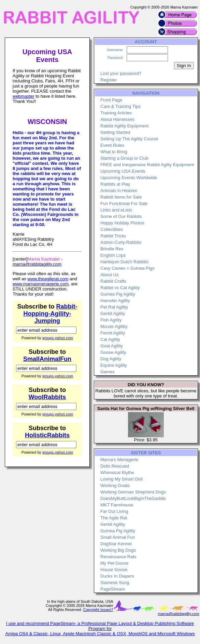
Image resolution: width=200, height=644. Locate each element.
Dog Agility (111, 359)
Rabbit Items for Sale (121, 197)
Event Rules (112, 145)
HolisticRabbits (47, 435)
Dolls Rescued (115, 466)
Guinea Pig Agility (118, 294)
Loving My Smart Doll (122, 479)
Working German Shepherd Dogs (133, 492)
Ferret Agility (113, 333)
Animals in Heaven (119, 191)
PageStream (113, 589)
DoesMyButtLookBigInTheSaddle (133, 498)
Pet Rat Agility (114, 307)
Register (109, 80)
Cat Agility (110, 339)
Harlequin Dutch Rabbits (124, 262)
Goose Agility (113, 352)
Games (108, 372)
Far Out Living (114, 511)
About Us (109, 275)
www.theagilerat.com (48, 279)
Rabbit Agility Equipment (124, 126)
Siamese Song (115, 583)
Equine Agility (114, 365)
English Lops (113, 255)
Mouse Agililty (114, 326)
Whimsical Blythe (117, 473)
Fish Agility (111, 320)
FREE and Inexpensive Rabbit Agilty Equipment (147, 165)
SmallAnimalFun (47, 359)
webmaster (24, 96)
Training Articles (116, 113)
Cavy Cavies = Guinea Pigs (127, 268)
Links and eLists (116, 210)
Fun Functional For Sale (124, 203)
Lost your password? (121, 73)
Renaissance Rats (118, 557)
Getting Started (115, 132)
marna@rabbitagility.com (37, 264)
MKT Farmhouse (117, 505)
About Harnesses (117, 119)
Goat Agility (112, 346)
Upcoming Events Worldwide (129, 178)
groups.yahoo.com (58, 338)
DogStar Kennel (116, 544)
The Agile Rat (114, 518)
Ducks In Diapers (117, 576)
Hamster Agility (115, 301)
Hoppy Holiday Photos (122, 223)
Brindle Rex (112, 249)
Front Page (111, 100)
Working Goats (115, 485)
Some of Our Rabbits (121, 216)
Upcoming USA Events (123, 171)
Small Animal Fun (118, 537)
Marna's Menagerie (119, 460)
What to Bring (114, 152)
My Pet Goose (114, 563)
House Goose (114, 570)
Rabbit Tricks (113, 236)
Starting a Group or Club (124, 158)
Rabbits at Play (115, 184)
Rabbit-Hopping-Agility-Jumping (51, 314)
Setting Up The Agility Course (129, 139)
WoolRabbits (47, 397)
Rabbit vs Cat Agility (120, 288)
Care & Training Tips (120, 106)
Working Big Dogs (118, 550)
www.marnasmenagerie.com (41, 284)
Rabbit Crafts (113, 281)
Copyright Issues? (98, 610)
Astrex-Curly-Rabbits (121, 242)
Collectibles (112, 229)
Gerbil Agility (113, 313)
